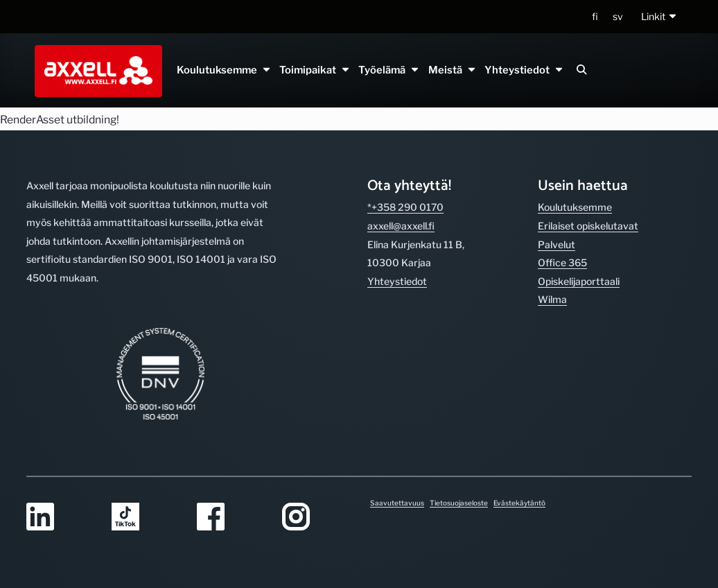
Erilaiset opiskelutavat (588, 226)
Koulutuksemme (224, 70)
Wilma (552, 299)
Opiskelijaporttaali (579, 281)
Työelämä (389, 70)
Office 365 (562, 262)
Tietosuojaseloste (459, 503)
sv (618, 16)
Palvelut (557, 244)
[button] (659, 17)
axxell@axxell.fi (401, 226)
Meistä (452, 70)
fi (595, 16)
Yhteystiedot (524, 70)
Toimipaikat (315, 70)
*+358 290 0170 (405, 207)
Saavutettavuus (397, 503)
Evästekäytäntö (519, 503)
